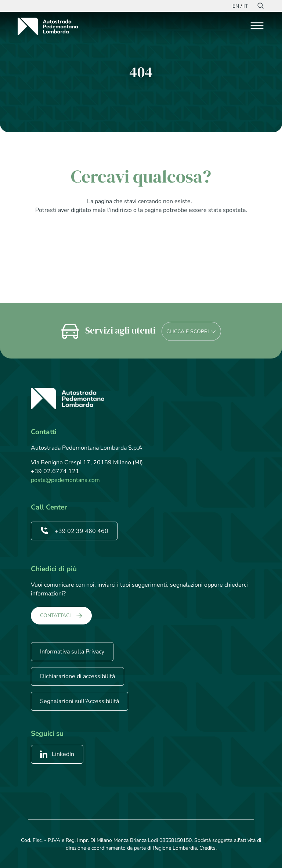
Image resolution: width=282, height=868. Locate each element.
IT (246, 6)
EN (236, 6)
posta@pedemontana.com (65, 480)
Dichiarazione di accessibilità (77, 676)
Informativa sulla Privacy (72, 652)
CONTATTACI (55, 615)
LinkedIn (57, 754)
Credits (207, 848)
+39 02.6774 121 (55, 471)
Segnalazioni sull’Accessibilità (79, 701)
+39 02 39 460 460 (74, 531)
